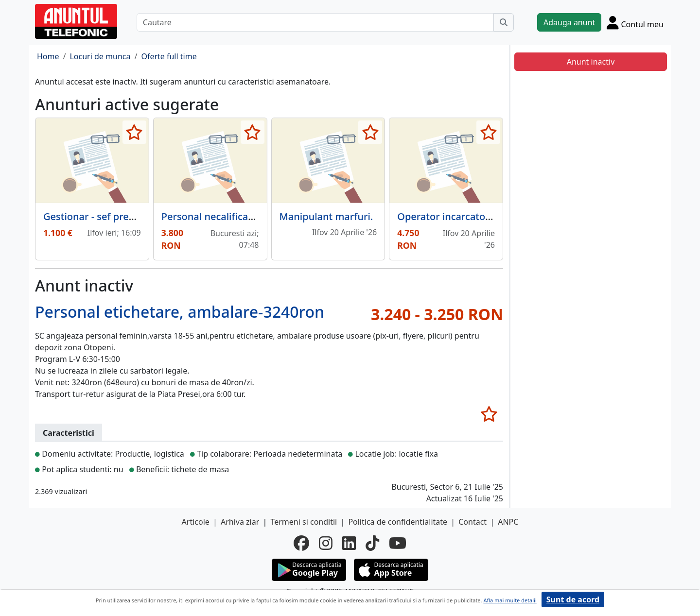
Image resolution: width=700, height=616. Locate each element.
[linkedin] (349, 543)
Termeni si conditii (304, 522)
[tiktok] (372, 543)
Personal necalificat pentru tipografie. (249, 216)
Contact (472, 522)
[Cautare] (315, 22)
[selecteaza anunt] (134, 132)
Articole (196, 522)
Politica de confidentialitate (398, 522)
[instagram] (326, 543)
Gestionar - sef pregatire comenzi (120, 216)
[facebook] (301, 543)
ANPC (508, 522)
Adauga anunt (569, 22)
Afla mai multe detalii (510, 600)
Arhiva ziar (240, 522)
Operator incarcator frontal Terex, (475, 216)
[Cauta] (504, 22)
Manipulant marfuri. (326, 216)
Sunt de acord (573, 599)
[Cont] (635, 22)
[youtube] (398, 543)
